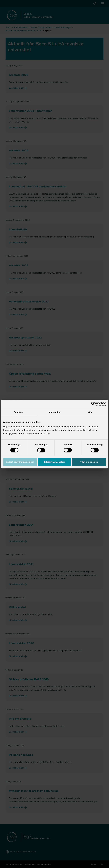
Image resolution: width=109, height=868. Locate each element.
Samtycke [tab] (19, 412)
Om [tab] (90, 412)
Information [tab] (54, 412)
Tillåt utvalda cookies (54, 462)
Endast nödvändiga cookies (20, 462)
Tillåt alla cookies (89, 462)
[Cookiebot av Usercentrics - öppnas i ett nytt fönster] (93, 404)
